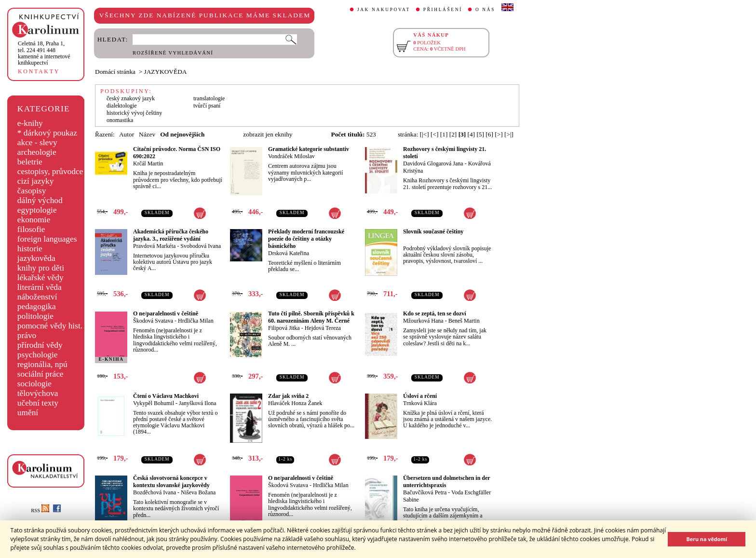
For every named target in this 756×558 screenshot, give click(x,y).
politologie (35, 316)
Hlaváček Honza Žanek (295, 403)
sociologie (34, 384)
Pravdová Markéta (154, 246)
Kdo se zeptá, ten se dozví (435, 313)
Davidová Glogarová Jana (433, 163)
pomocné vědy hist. (50, 326)
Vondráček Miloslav (291, 156)
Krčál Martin (148, 163)
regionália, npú (42, 364)
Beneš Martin (464, 321)
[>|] (509, 134)
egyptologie (37, 210)
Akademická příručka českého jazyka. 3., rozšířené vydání (171, 235)
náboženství (37, 297)
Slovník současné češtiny (433, 231)
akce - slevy (37, 143)
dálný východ (40, 200)
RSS (40, 510)
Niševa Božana (198, 492)
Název (147, 134)
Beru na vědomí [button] (707, 539)
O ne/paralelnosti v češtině (166, 313)
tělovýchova (38, 393)
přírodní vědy (40, 345)
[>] (499, 134)
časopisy (32, 191)
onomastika (120, 120)
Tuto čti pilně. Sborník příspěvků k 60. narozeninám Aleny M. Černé (311, 317)
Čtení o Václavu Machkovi (166, 396)
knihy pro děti (41, 268)
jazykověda (36, 258)
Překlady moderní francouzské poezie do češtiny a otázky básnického (306, 239)
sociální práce (40, 374)
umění (28, 413)
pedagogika (37, 306)
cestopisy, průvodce (50, 171)
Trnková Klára (420, 403)
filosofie (31, 229)
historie (30, 249)
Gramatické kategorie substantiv (309, 149)
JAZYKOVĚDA (166, 72)
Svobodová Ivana (201, 246)
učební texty (38, 403)
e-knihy (30, 123)
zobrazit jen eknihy (268, 134)
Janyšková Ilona (198, 403)
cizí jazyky (36, 181)
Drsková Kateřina (289, 253)
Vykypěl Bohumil (154, 403)
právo (27, 335)
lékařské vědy (40, 278)
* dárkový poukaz (47, 133)
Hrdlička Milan (196, 321)
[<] (434, 134)
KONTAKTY (39, 71)
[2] (453, 134)
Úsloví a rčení (420, 396)
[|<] (425, 134)
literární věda (40, 287)
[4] (472, 134)
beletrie (30, 162)
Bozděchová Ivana (155, 492)
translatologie (209, 98)
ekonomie (34, 220)
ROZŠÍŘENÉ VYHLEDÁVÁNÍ (173, 53)
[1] (444, 134)
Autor (127, 134)
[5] (480, 134)
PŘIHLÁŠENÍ (443, 10)
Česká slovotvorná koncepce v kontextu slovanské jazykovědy (171, 482)
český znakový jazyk (131, 98)
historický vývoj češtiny (134, 113)
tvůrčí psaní (207, 106)
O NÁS (485, 10)
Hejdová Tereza (323, 328)
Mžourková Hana (423, 321)
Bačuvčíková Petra (425, 492)
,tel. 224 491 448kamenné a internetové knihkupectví (44, 53)
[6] (489, 134)
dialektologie (122, 106)
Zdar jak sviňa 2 (288, 396)
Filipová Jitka (284, 328)
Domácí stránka (115, 72)
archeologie (37, 152)
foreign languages (47, 239)
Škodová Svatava (153, 321)
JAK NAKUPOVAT (384, 10)
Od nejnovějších (182, 134)
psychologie (38, 355)
